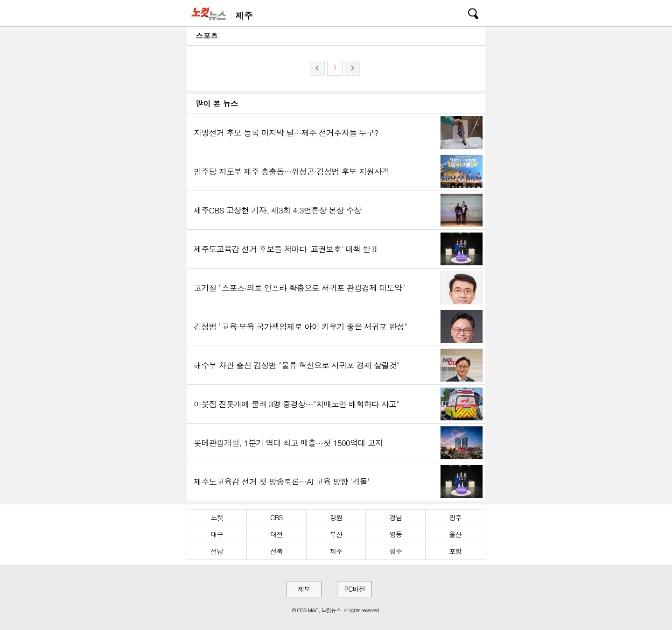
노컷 (217, 517)
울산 (455, 534)
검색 (467, 12)
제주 (336, 551)
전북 (276, 551)
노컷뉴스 (210, 14)
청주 (395, 551)
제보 (304, 589)
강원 (336, 517)
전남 (217, 551)
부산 (336, 534)
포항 (455, 551)
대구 (217, 534)
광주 (455, 517)
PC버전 (355, 589)
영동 (395, 534)
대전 (276, 534)
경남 (395, 517)
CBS (276, 517)
